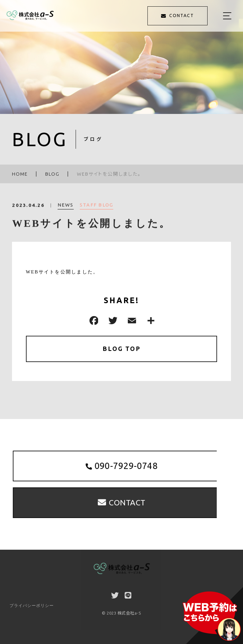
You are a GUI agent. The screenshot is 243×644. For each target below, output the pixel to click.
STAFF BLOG (97, 208)
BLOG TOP (122, 349)
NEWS (66, 208)
